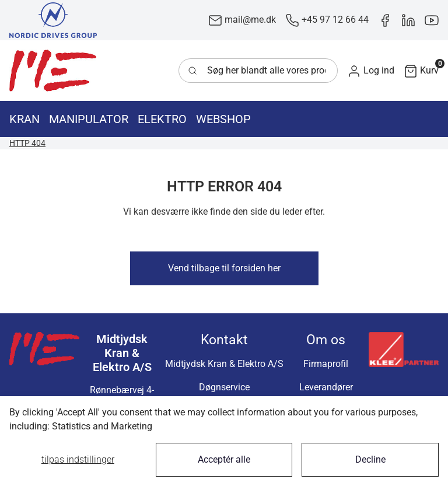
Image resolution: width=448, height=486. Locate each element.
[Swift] (53, 71)
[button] (371, 71)
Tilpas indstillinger (78, 459)
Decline (370, 459)
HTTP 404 (27, 143)
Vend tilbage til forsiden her (224, 268)
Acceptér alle (224, 459)
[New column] (53, 20)
